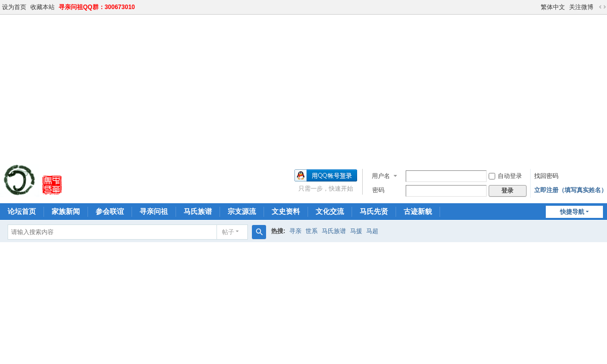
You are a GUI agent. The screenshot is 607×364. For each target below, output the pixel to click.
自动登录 (505, 176)
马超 (372, 231)
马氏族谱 (198, 211)
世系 (312, 231)
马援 (356, 231)
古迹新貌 (418, 211)
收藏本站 (42, 7)
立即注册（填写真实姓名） (571, 190)
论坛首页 (22, 211)
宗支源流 (242, 211)
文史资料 (286, 211)
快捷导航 (572, 212)
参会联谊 (110, 211)
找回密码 (546, 176)
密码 (378, 190)
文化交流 (330, 211)
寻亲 (295, 231)
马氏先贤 (374, 211)
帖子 (228, 232)
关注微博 (581, 7)
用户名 (381, 176)
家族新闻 (66, 211)
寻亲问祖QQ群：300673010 (97, 7)
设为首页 (14, 7)
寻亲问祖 (154, 211)
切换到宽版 (602, 7)
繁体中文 (553, 7)
